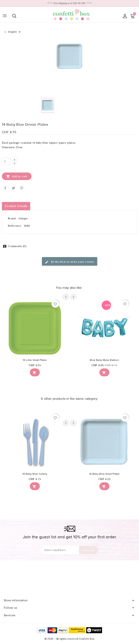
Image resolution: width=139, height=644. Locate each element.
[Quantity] (6, 161)
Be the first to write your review (69, 262)
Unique (23, 218)
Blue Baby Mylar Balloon (104, 360)
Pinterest (22, 188)
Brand (12, 218)
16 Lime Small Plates (35, 360)
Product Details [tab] (16, 206)
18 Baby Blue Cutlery (35, 474)
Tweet (13, 188)
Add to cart (17, 176)
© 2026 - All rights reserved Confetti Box (69, 639)
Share (5, 188)
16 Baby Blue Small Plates (104, 474)
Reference (15, 226)
